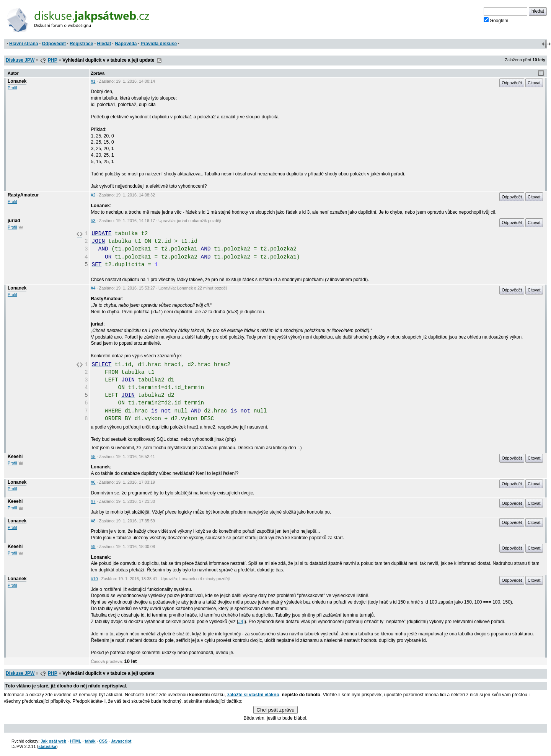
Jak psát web (53, 741)
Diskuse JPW (20, 60)
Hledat (104, 44)
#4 (93, 288)
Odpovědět (54, 44)
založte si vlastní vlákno (253, 695)
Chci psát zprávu (275, 710)
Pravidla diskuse (159, 44)
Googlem (496, 20)
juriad (14, 221)
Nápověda (126, 44)
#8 (93, 521)
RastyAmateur (23, 195)
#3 (93, 221)
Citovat (534, 83)
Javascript (121, 741)
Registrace (81, 44)
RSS (159, 61)
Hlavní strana (24, 44)
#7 (93, 501)
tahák (90, 741)
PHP (53, 60)
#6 (93, 482)
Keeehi (15, 457)
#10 (95, 579)
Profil (12, 88)
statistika (47, 746)
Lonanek (17, 81)
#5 (93, 457)
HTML (75, 741)
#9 (93, 547)
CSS (103, 741)
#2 (93, 195)
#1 (93, 81)
